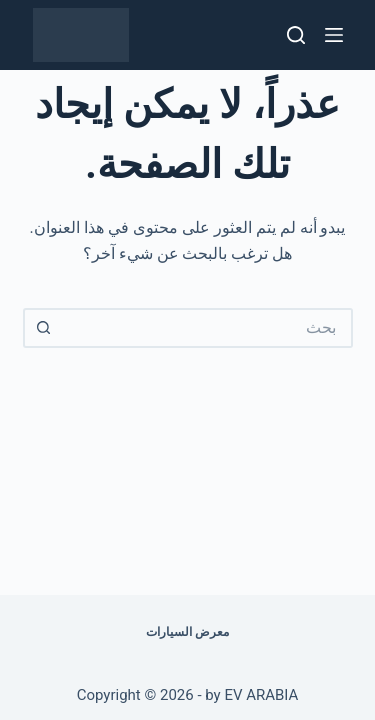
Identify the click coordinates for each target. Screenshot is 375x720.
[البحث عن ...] (208, 328)
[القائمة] (334, 35)
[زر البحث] (43, 328)
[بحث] (296, 35)
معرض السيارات (187, 632)
